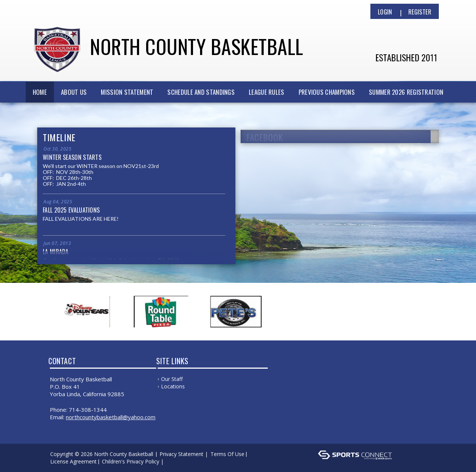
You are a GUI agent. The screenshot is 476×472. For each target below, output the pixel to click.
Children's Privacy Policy (131, 461)
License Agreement (73, 461)
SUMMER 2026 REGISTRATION (406, 92)
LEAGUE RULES (267, 92)
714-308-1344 (88, 410)
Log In (176, 461)
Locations (173, 386)
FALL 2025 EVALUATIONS (71, 210)
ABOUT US (74, 92)
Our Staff (172, 379)
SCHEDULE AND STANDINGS (201, 92)
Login (385, 12)
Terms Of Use (227, 454)
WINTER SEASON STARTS (72, 157)
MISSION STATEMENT (127, 92)
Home (40, 92)
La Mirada (56, 252)
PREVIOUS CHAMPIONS (327, 92)
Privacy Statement (181, 454)
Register (420, 12)
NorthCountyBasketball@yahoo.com (111, 417)
